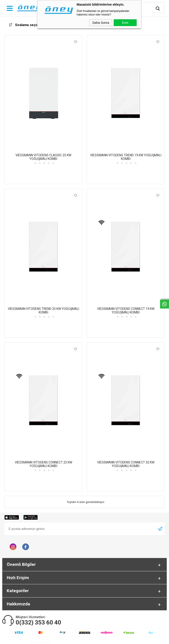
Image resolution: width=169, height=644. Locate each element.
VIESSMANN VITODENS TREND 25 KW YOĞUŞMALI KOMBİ (43, 311)
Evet (125, 23)
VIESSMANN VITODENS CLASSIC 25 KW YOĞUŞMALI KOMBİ (43, 157)
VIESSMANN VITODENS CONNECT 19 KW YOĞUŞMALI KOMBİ (126, 311)
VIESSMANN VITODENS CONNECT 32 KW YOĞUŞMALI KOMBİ (126, 464)
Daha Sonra (101, 23)
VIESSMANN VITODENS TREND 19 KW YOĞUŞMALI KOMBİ (126, 157)
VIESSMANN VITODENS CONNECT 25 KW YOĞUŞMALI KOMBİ (43, 464)
